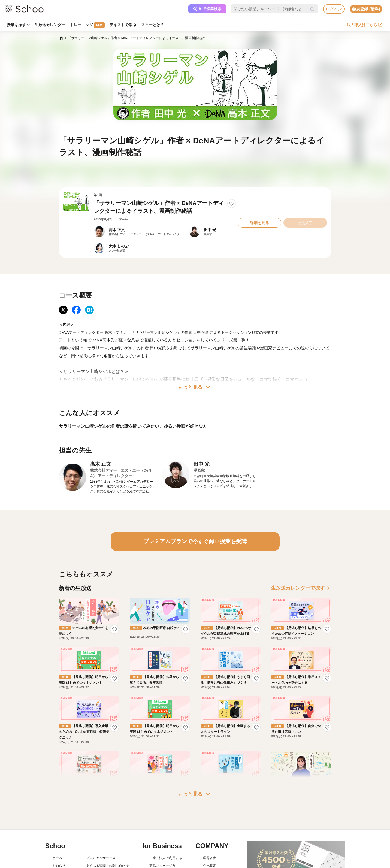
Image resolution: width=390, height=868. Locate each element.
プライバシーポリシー (102, 838)
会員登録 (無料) (366, 9)
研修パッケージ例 (162, 814)
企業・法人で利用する (166, 806)
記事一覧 (59, 846)
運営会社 (209, 806)
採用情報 (209, 822)
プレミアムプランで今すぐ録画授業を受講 (195, 541)
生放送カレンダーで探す (301, 588)
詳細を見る (259, 223)
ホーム (57, 806)
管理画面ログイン (162, 830)
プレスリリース (214, 830)
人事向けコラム (161, 822)
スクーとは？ (153, 25)
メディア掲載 (213, 838)
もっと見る (195, 387)
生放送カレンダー (50, 25)
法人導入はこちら (365, 25)
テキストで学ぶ (123, 25)
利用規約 (93, 822)
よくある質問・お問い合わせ (107, 814)
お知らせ (59, 814)
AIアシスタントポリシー (104, 846)
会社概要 (209, 814)
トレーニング (87, 25)
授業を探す (18, 25)
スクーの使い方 (64, 830)
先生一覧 (59, 838)
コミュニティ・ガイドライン (107, 830)
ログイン (334, 9)
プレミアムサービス (101, 806)
